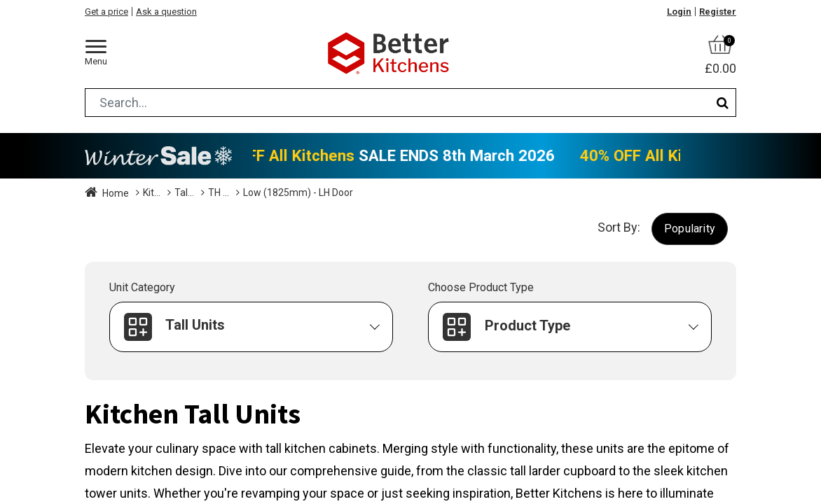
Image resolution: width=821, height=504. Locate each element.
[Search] (723, 103)
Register (718, 12)
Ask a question (166, 12)
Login (679, 12)
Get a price (106, 12)
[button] (690, 229)
